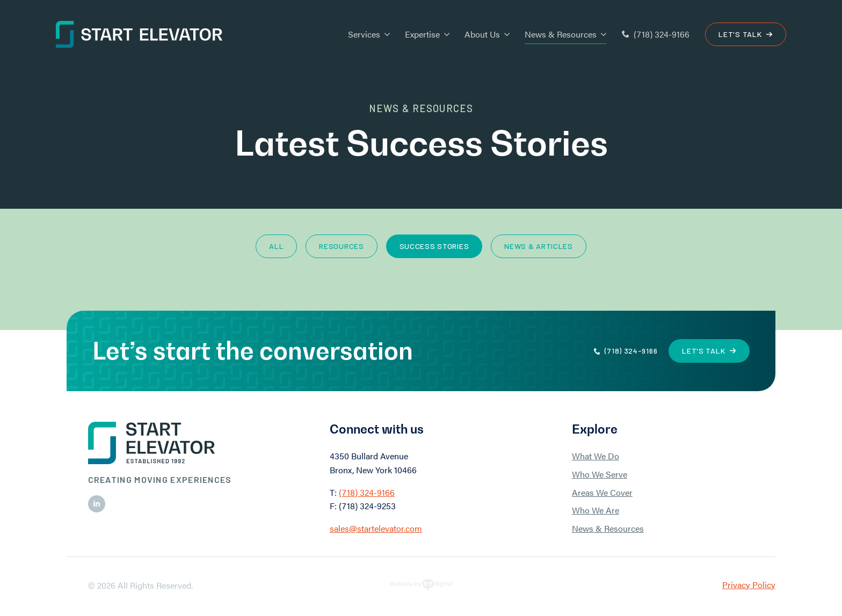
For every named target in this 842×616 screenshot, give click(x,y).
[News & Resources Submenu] (601, 34)
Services (364, 34)
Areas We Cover (602, 492)
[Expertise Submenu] (445, 34)
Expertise (422, 34)
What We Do (596, 456)
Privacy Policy (749, 585)
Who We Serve (600, 474)
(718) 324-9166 (367, 492)
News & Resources (561, 34)
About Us (482, 34)
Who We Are (596, 510)
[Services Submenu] (385, 34)
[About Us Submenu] (505, 34)
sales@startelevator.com (376, 528)
